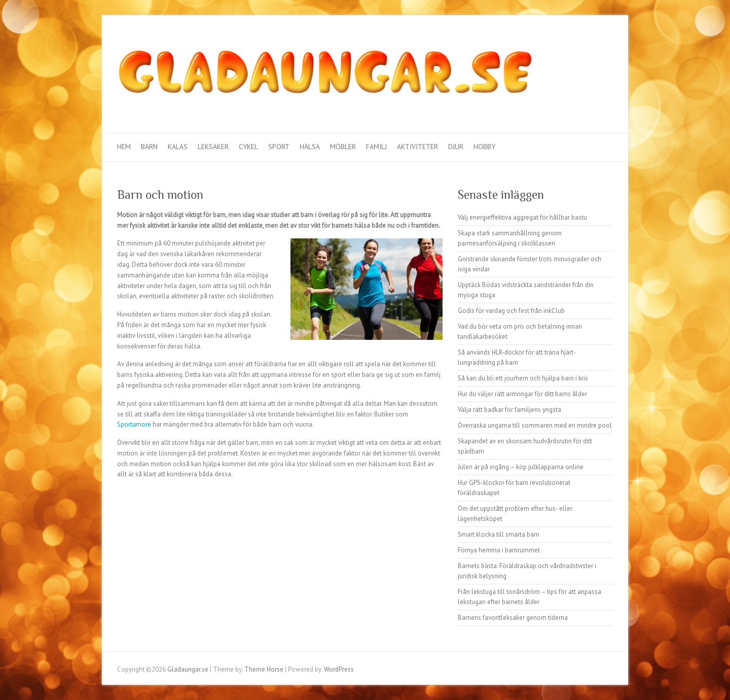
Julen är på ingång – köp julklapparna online (521, 467)
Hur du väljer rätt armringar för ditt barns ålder (522, 394)
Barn (149, 147)
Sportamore (134, 424)
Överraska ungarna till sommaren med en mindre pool (535, 425)
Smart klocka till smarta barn (499, 534)
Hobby (484, 147)
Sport (279, 147)
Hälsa (310, 147)
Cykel (248, 147)
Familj (376, 147)
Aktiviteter (417, 147)
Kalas (178, 147)
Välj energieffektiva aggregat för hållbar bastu (522, 217)
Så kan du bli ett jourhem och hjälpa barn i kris (523, 378)
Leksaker (213, 147)
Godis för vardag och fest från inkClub (511, 311)
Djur (456, 147)
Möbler (343, 147)
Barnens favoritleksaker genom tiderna (513, 618)
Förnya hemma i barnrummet (499, 550)
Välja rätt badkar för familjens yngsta (509, 410)
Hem (124, 147)
